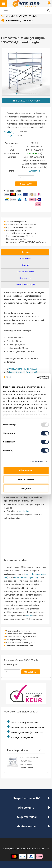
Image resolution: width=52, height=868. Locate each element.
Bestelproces (25, 278)
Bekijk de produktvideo (26, 101)
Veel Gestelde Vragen (25, 285)
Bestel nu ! (26, 184)
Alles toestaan (26, 470)
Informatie (25, 252)
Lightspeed (45, 849)
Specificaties (25, 259)
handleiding (24, 511)
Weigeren (26, 488)
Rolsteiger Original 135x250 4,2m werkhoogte (30, 761)
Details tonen (37, 462)
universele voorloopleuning (26, 577)
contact (30, 616)
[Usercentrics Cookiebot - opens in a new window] (37, 377)
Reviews (25, 265)
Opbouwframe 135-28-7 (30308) (24, 369)
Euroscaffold (35, 171)
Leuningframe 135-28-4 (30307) (23, 372)
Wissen (42, 750)
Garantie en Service (25, 272)
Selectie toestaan (26, 479)
